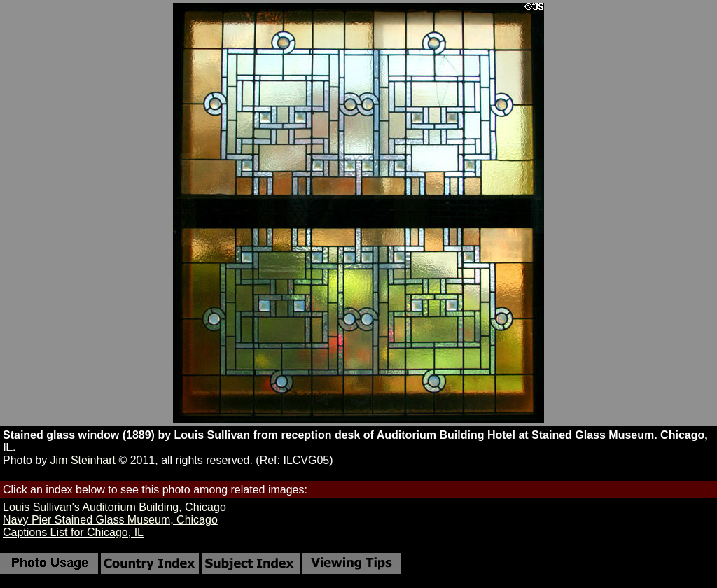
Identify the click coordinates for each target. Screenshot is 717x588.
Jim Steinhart (83, 460)
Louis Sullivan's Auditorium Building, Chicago (114, 507)
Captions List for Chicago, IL (73, 532)
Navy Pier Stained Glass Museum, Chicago (110, 520)
